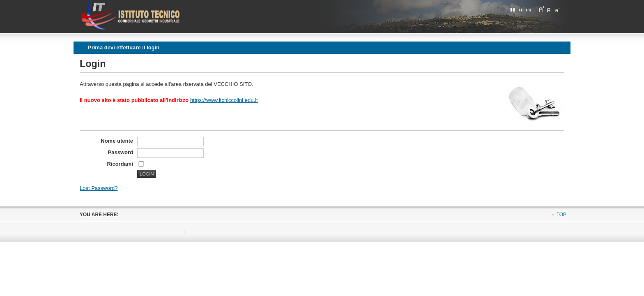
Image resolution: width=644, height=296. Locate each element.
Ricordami (120, 164)
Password (121, 152)
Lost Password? (99, 188)
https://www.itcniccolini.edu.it (224, 100)
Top (561, 215)
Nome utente (117, 141)
